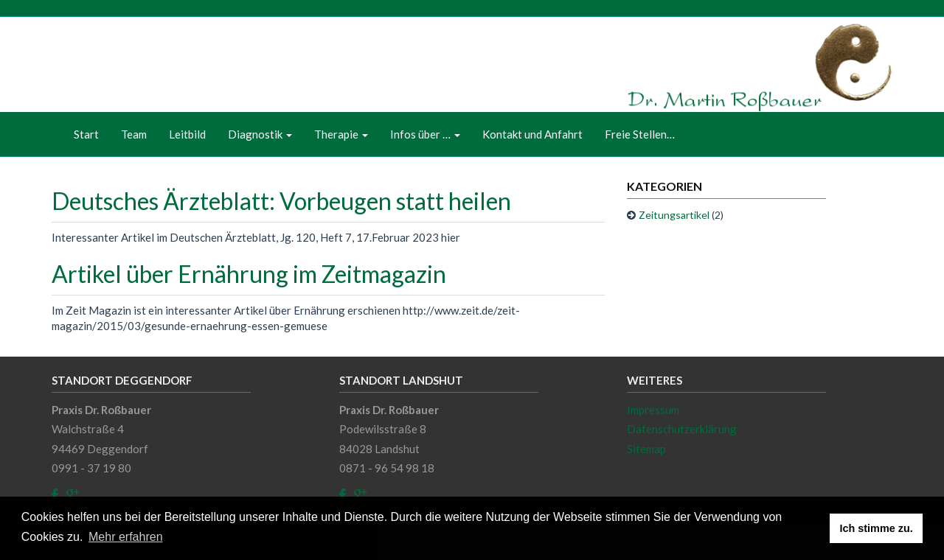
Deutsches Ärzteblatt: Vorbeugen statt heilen (281, 201)
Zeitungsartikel (674, 215)
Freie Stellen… (640, 134)
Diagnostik (260, 134)
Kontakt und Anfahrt (532, 134)
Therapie (341, 134)
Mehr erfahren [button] (126, 537)
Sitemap (646, 449)
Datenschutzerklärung (682, 429)
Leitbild (187, 134)
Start (86, 134)
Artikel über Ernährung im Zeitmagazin (249, 274)
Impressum (653, 410)
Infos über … (425, 134)
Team (134, 134)
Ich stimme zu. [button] (877, 528)
